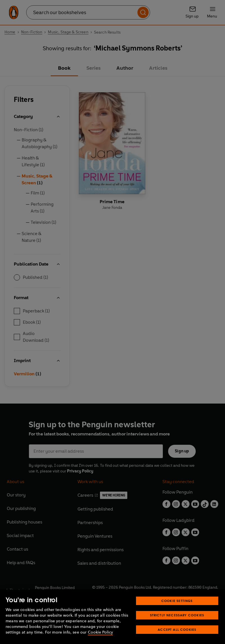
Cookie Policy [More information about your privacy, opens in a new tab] (100, 632)
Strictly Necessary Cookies (177, 615)
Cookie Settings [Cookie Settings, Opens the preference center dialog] (177, 601)
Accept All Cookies (177, 629)
